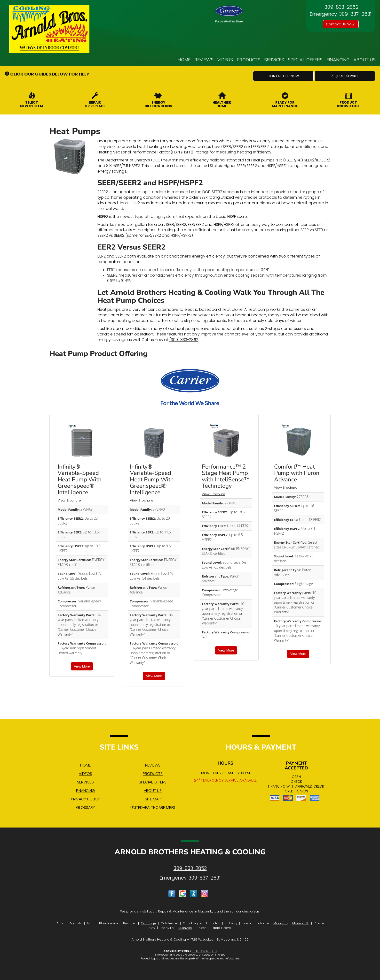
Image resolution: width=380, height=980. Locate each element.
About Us (364, 60)
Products (249, 60)
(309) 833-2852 (184, 340)
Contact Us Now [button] (341, 24)
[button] (283, 76)
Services (274, 60)
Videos (225, 60)
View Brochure (69, 500)
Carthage (148, 923)
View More (82, 666)
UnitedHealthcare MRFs (153, 808)
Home (184, 60)
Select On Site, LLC (204, 951)
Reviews (204, 60)
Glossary (86, 808)
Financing (338, 60)
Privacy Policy (85, 799)
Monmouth (301, 923)
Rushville (185, 928)
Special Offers (305, 60)
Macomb (281, 923)
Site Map (153, 799)
